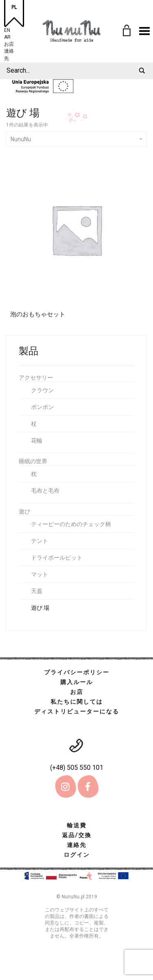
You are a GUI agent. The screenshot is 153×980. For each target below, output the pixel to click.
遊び (24, 511)
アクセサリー (36, 378)
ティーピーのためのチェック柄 (71, 524)
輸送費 (77, 825)
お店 (9, 43)
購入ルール (77, 682)
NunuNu (76, 139)
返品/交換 (77, 835)
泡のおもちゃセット (38, 314)
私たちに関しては (77, 702)
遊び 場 (40, 608)
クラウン (42, 390)
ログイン (77, 855)
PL (14, 7)
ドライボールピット (57, 558)
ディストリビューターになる (77, 711)
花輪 (37, 440)
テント (40, 541)
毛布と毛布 (45, 491)
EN (7, 29)
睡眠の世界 (33, 461)
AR (7, 36)
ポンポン (42, 407)
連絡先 (9, 50)
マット (40, 574)
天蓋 (37, 591)
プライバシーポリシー (77, 672)
